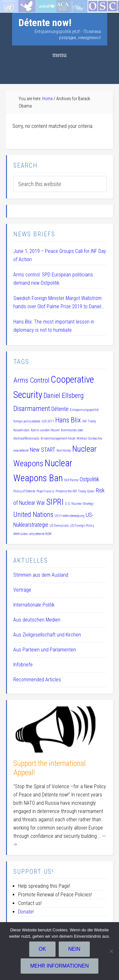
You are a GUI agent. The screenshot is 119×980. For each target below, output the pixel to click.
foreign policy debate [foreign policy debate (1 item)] (27, 421)
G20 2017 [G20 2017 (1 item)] (48, 421)
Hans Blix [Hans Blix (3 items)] (68, 420)
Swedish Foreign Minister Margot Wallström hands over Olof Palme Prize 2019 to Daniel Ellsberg (57, 303)
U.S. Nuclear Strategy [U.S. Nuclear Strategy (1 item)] (79, 504)
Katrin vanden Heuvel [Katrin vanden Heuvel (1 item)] (45, 430)
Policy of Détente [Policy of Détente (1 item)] (24, 491)
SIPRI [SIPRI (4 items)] (55, 502)
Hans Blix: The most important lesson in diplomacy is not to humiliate (54, 326)
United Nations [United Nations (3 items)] (33, 514)
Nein (74, 949)
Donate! (26, 912)
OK (42, 949)
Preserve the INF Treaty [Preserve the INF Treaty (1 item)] (71, 491)
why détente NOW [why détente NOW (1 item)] (40, 534)
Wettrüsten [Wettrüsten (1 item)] (21, 534)
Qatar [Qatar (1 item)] (91, 491)
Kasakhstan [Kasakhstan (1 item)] (21, 430)
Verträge (22, 590)
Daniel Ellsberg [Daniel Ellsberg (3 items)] (64, 395)
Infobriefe (23, 665)
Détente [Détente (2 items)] (60, 409)
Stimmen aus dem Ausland (41, 575)
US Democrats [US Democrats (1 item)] (59, 526)
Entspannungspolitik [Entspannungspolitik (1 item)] (84, 410)
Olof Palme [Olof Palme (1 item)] (71, 480)
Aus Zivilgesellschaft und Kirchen (47, 635)
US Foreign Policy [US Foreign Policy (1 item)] (82, 526)
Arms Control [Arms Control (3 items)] (31, 380)
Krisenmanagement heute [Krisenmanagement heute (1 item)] (58, 438)
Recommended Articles (37, 680)
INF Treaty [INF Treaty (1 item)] (89, 421)
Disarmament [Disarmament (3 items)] (32, 408)
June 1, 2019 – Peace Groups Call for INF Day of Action (60, 255)
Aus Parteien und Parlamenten (45, 650)
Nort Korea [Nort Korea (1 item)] (64, 451)
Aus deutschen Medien (37, 620)
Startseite (10, 4)
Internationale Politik (34, 605)
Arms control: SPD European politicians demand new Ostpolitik (53, 279)
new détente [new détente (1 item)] (21, 451)
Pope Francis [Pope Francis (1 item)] (45, 491)
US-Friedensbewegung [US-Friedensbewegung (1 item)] (69, 516)
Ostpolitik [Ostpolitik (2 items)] (89, 479)
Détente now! (45, 23)
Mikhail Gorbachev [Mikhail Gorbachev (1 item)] (89, 438)
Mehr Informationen (60, 966)
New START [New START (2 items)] (43, 450)
